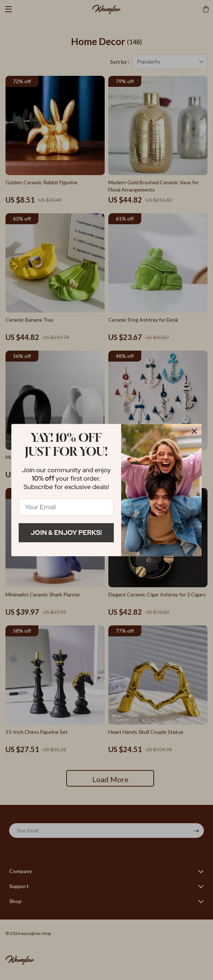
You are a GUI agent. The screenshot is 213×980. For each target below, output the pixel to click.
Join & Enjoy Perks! (66, 532)
